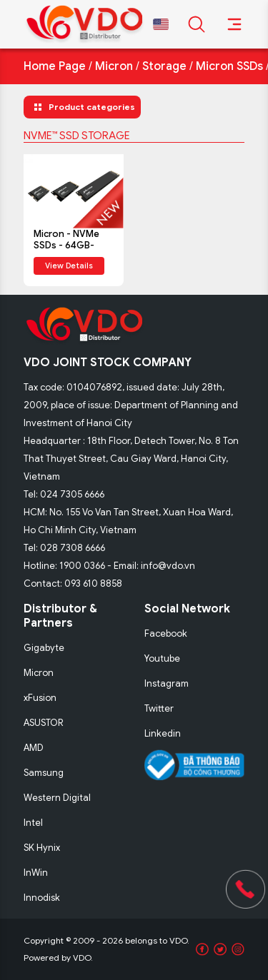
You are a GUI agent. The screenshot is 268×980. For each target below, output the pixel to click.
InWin (36, 873)
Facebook (166, 633)
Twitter (159, 708)
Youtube (162, 658)
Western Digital (57, 798)
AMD (34, 748)
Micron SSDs (229, 66)
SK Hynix (42, 848)
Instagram (167, 683)
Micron (114, 66)
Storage (164, 66)
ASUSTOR (44, 723)
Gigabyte (44, 648)
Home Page (55, 66)
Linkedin (163, 733)
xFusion (40, 698)
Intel (33, 823)
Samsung (44, 773)
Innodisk (42, 898)
